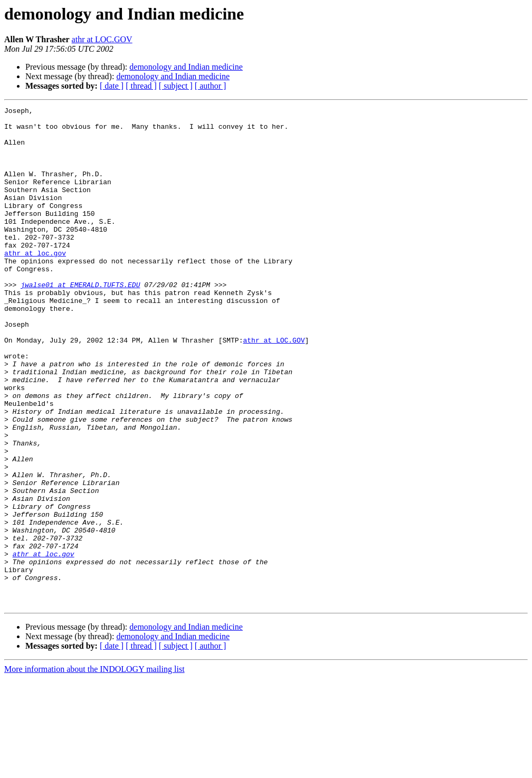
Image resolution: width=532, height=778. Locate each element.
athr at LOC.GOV (102, 39)
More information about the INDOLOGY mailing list (94, 769)
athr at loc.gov (35, 283)
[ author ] (211, 86)
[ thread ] (141, 86)
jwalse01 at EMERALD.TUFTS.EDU (80, 321)
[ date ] (112, 86)
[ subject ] (176, 86)
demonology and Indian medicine (186, 67)
